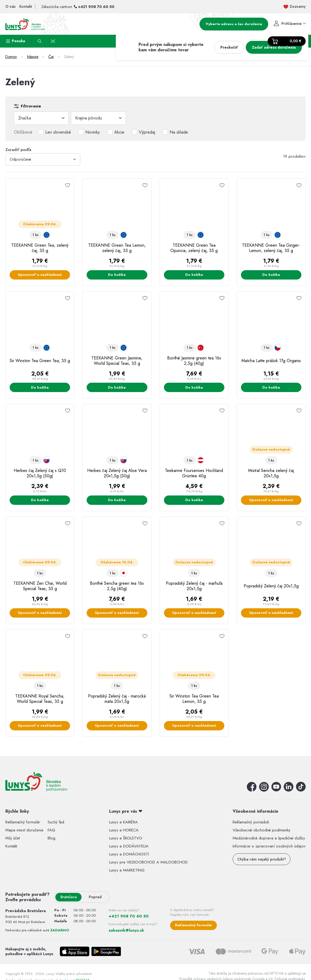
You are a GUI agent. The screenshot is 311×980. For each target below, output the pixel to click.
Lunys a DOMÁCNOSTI (129, 854)
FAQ (51, 830)
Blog (51, 838)
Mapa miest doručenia (24, 830)
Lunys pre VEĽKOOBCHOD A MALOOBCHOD (148, 862)
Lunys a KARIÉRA (123, 822)
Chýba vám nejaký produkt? (262, 859)
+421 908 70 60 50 (96, 7)
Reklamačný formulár (23, 822)
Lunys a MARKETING (127, 870)
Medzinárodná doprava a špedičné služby (269, 838)
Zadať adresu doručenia (274, 47)
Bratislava (69, 897)
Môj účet (13, 838)
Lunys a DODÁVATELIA (129, 846)
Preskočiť (229, 47)
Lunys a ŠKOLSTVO (126, 838)
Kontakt (11, 846)
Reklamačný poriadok (251, 822)
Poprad (95, 897)
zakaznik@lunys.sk (126, 930)
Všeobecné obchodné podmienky (262, 830)
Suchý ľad (56, 822)
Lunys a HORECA (124, 830)
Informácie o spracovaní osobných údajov (269, 846)
